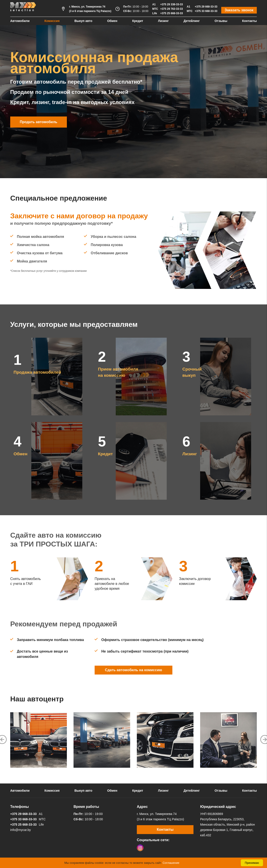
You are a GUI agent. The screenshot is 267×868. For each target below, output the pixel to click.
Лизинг (163, 21)
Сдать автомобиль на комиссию (133, 670)
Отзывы (221, 21)
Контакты (249, 21)
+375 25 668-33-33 (171, 13)
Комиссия (52, 21)
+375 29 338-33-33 (171, 4)
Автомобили (20, 21)
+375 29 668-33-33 (206, 7)
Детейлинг (192, 21)
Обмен (112, 21)
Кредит (138, 21)
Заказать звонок (239, 10)
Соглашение (171, 863)
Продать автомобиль (39, 122)
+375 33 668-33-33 (206, 11)
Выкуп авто (83, 21)
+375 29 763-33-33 (171, 9)
